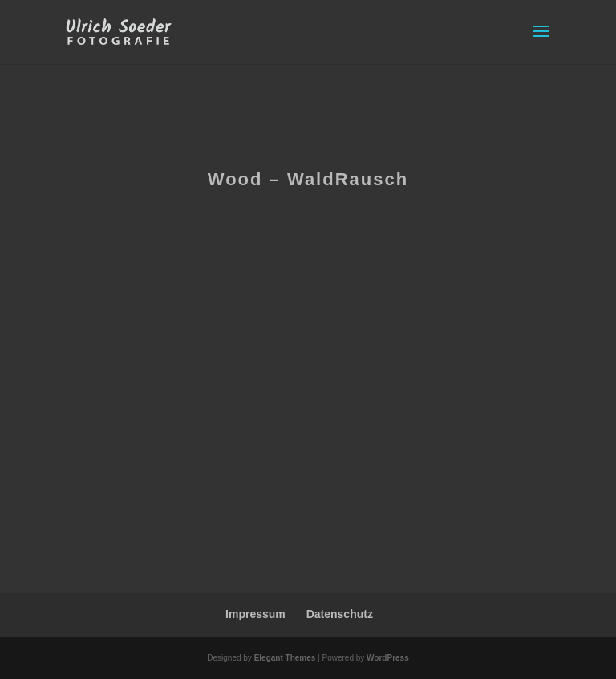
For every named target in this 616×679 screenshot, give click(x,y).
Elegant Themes (285, 658)
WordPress (388, 658)
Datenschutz (340, 614)
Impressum (255, 614)
